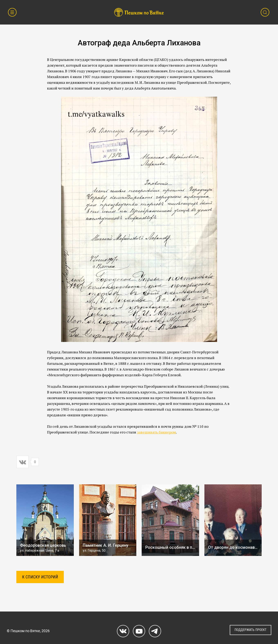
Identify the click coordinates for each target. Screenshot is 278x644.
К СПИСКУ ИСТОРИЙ (40, 577)
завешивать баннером (156, 432)
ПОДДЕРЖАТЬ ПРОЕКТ (251, 630)
